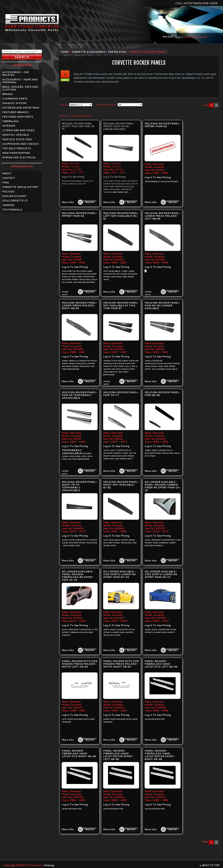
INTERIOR (9, 126)
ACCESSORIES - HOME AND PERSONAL (20, 81)
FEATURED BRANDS (15, 112)
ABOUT (7, 173)
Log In (179, 37)
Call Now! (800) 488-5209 (196, 3)
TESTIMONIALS (12, 210)
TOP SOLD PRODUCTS (17, 148)
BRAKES (7, 94)
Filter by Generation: (106, 105)
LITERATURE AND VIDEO (18, 130)
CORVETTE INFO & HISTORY (20, 187)
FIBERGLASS (10, 121)
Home (65, 52)
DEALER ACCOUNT (14, 196)
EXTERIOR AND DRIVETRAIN (21, 108)
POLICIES (8, 192)
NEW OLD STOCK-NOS (17, 139)
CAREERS (8, 205)
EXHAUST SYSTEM (14, 103)
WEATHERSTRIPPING (16, 153)
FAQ (6, 183)
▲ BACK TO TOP (209, 865)
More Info (68, 202)
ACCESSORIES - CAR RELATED (16, 74)
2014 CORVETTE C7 (15, 201)
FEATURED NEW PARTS (18, 117)
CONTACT (9, 178)
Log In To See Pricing (73, 177)
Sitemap (49, 865)
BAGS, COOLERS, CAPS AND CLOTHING (20, 88)
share (65, 80)
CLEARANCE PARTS (15, 99)
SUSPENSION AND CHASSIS (20, 144)
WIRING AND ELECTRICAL (19, 157)
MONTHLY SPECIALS (16, 135)
